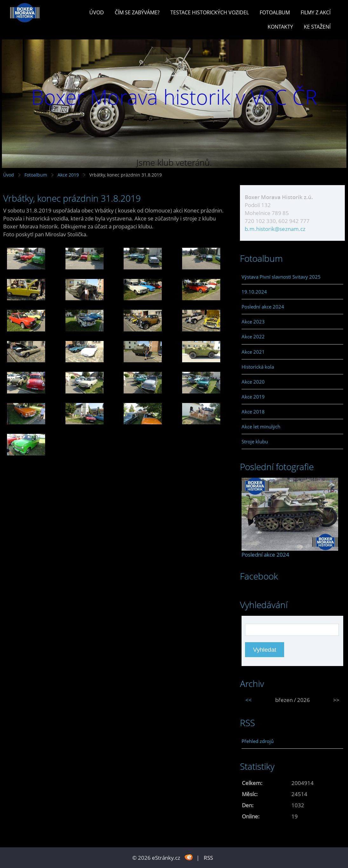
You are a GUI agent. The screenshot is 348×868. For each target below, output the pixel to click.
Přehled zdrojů (258, 741)
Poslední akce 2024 (263, 307)
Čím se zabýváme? (137, 12)
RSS (208, 858)
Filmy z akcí (316, 12)
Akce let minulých (261, 427)
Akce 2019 (68, 175)
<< (249, 700)
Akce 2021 (253, 352)
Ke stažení (317, 27)
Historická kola (258, 367)
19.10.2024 (254, 292)
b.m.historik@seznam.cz (275, 229)
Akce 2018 (253, 412)
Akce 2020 (253, 382)
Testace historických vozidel (210, 12)
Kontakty (280, 27)
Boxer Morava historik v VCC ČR (174, 97)
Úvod (97, 12)
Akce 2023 (253, 322)
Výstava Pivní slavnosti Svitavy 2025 (281, 277)
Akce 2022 (253, 337)
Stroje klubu (255, 441)
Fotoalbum (275, 12)
